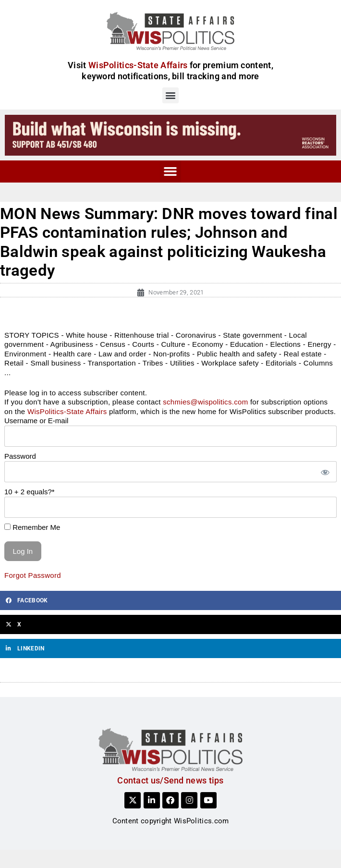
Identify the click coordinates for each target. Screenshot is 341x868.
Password (20, 456)
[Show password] (325, 472)
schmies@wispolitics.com (205, 402)
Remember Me (32, 527)
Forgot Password (33, 575)
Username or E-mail (36, 421)
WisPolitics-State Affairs (67, 411)
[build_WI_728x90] (170, 134)
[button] (170, 95)
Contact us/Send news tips (170, 780)
